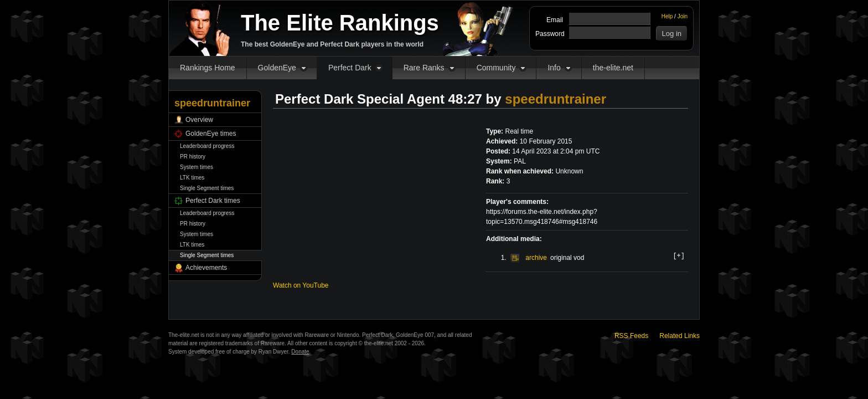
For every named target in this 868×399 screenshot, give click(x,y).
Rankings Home (208, 68)
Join (683, 16)
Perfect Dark (350, 68)
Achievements (206, 268)
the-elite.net (613, 68)
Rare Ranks (424, 68)
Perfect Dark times (213, 201)
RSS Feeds (631, 336)
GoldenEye (277, 68)
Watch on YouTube (301, 285)
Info (554, 68)
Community (496, 68)
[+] (679, 255)
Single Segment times (207, 188)
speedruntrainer (556, 99)
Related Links (680, 336)
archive (529, 258)
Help (667, 16)
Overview (199, 120)
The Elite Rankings (340, 23)
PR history (193, 157)
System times (197, 167)
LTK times (192, 178)
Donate (300, 352)
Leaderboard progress (207, 146)
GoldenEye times (211, 134)
